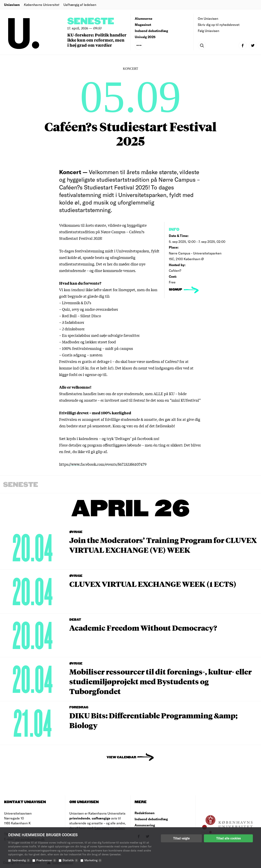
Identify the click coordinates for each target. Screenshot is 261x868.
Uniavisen (12, 5)
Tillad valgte (181, 838)
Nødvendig (21, 860)
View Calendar (121, 757)
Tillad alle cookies (228, 838)
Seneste (91, 22)
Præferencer (46, 860)
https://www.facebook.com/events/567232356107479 (103, 464)
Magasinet (143, 25)
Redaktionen (145, 813)
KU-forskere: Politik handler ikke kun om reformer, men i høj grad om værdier (97, 40)
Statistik (70, 860)
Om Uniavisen (208, 18)
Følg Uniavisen (208, 31)
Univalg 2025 (145, 37)
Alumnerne (144, 18)
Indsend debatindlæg (151, 31)
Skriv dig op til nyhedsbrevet (219, 25)
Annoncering (145, 825)
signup (176, 290)
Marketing (93, 860)
